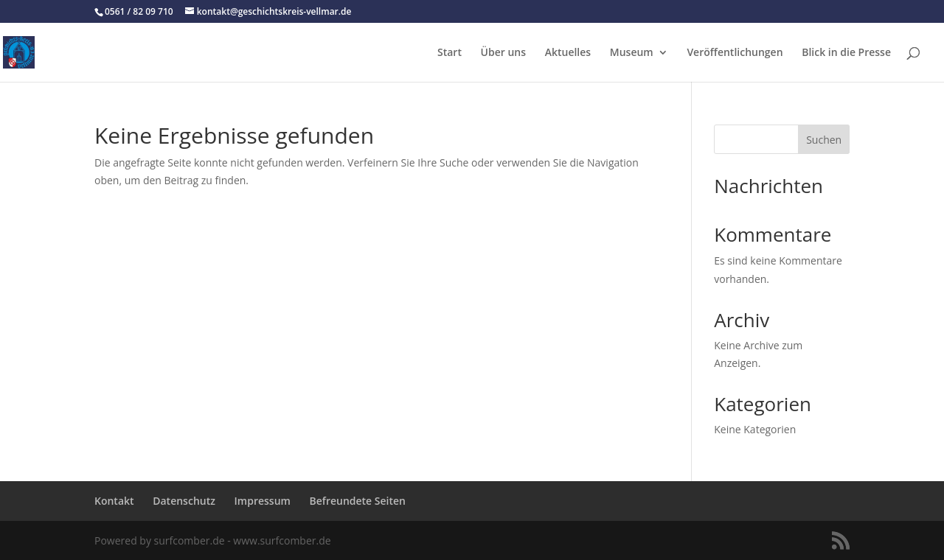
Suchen (824, 140)
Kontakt (114, 501)
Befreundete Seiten (358, 501)
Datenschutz (184, 501)
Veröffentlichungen (735, 53)
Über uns (503, 53)
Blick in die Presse (846, 53)
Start (450, 53)
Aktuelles (568, 53)
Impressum (263, 501)
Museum (632, 53)
